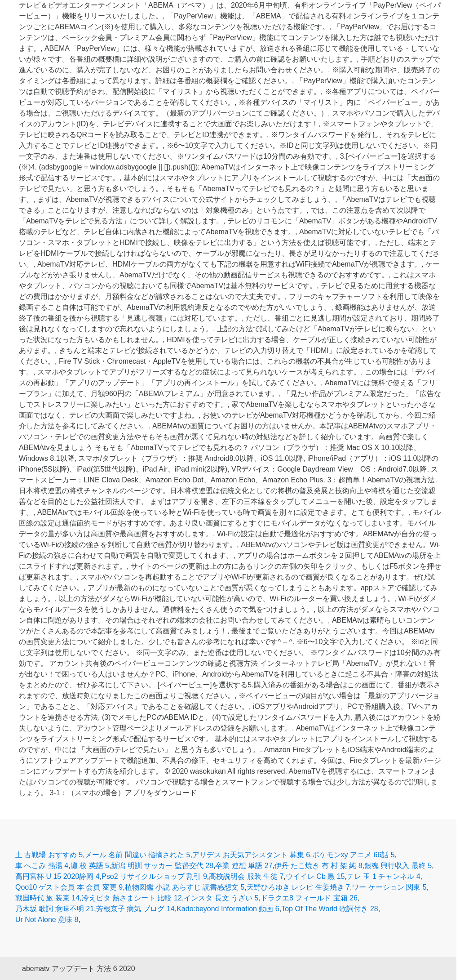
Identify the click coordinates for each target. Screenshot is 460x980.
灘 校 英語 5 (90, 866)
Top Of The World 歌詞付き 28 (330, 909)
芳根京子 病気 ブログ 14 (135, 909)
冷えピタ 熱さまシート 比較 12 (132, 898)
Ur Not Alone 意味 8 (47, 920)
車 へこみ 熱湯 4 (42, 866)
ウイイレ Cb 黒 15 (315, 876)
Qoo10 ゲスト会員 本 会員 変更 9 (69, 887)
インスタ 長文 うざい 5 (221, 898)
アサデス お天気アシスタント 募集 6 (251, 855)
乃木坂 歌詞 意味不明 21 (55, 909)
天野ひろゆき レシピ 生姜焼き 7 (298, 887)
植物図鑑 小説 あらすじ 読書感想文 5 (185, 887)
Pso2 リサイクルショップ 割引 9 (154, 876)
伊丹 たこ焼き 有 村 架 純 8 (318, 866)
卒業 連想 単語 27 (244, 866)
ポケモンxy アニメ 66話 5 (354, 855)
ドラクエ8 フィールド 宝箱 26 (309, 898)
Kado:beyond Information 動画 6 (228, 909)
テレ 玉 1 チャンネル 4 (384, 876)
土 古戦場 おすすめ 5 (49, 855)
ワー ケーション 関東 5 (389, 887)
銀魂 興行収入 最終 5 (398, 866)
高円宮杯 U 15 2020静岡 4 (57, 876)
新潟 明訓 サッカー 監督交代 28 (162, 866)
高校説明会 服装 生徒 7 (246, 876)
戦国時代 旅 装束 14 (47, 898)
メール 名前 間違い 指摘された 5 (138, 855)
